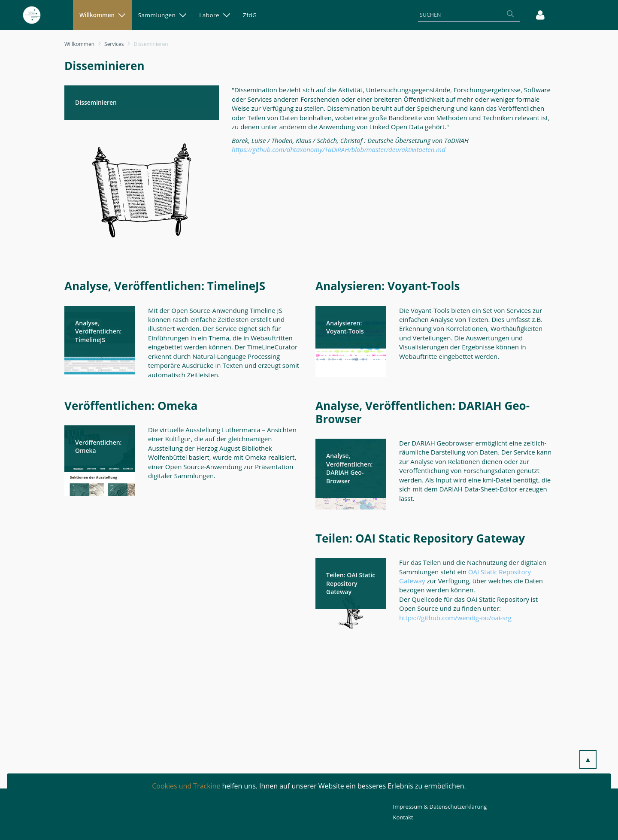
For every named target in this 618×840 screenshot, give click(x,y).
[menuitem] (102, 15)
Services (114, 44)
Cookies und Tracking (186, 786)
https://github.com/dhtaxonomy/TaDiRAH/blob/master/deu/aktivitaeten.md (339, 149)
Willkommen (79, 44)
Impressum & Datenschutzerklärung (440, 807)
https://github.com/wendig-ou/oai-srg (455, 618)
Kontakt (403, 817)
